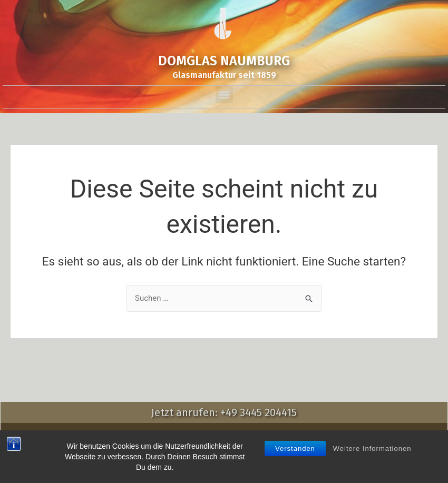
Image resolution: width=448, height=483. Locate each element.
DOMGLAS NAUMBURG (224, 61)
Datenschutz (245, 433)
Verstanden (295, 474)
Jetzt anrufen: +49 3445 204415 (224, 412)
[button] (224, 95)
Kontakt (173, 433)
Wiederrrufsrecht (308, 433)
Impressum (129, 433)
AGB (204, 433)
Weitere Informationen (372, 474)
